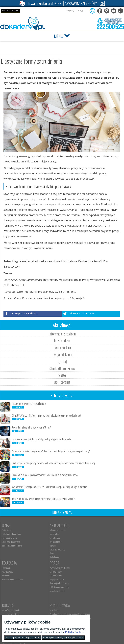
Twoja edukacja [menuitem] (48, 542)
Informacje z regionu (62, 334)
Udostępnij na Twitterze (82, 313)
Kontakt (48, 606)
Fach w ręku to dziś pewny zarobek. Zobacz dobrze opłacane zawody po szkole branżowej (53, 463)
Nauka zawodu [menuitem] (87, 534)
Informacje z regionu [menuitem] (50, 530)
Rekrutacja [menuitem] (86, 530)
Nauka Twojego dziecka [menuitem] (51, 573)
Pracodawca (92, 568)
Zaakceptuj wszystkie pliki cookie (23, 638)
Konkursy (89, 606)
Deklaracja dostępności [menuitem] (11, 542)
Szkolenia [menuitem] (85, 538)
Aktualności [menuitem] (86, 573)
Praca (7, 568)
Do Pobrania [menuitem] (46, 557)
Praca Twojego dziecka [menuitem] (50, 576)
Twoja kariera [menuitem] (47, 538)
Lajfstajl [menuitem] (45, 546)
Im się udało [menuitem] (46, 534)
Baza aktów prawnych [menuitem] (90, 600)
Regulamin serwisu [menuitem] (9, 538)
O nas (6, 525)
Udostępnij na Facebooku (24, 313)
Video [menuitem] (44, 553)
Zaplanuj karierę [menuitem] (8, 580)
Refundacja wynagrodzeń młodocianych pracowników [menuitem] (97, 584)
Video (62, 375)
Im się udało (62, 340)
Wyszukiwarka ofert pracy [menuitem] (12, 573)
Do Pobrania (62, 382)
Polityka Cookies (74, 632)
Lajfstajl (62, 361)
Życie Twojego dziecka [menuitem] (50, 580)
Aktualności (52, 525)
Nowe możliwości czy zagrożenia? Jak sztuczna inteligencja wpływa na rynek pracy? (51, 451)
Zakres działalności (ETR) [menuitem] (12, 546)
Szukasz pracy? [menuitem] (8, 576)
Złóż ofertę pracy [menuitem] (88, 593)
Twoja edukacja (62, 354)
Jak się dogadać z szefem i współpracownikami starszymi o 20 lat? (44, 499)
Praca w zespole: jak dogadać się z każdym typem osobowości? (42, 439)
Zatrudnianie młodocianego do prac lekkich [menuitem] (99, 589)
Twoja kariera (62, 347)
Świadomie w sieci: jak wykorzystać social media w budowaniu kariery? (45, 475)
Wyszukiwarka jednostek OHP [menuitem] (53, 611)
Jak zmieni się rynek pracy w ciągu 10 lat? (31, 427)
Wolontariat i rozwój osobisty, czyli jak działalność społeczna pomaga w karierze (50, 487)
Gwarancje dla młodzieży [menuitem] (12, 588)
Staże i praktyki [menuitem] (87, 597)
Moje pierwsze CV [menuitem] (9, 584)
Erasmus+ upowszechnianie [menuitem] (92, 542)
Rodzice (48, 568)
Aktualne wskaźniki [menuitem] (9, 596)
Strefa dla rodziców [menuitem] (49, 549)
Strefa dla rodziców (62, 368)
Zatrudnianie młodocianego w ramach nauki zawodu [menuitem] (99, 578)
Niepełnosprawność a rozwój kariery (29, 404)
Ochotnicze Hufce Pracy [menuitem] (12, 534)
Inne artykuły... (62, 512)
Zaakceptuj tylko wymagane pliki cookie (63, 638)
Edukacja (89, 525)
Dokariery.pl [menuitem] (7, 530)
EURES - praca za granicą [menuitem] (12, 592)
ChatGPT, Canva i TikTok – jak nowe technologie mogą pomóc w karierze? (47, 415)
